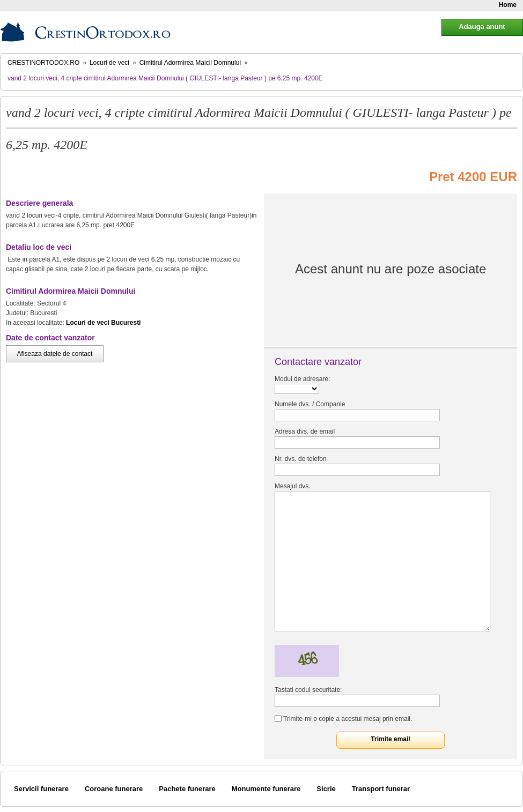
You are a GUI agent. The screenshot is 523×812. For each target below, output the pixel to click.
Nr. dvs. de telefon (301, 459)
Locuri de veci (109, 63)
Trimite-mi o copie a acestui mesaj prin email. (348, 719)
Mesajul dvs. (293, 486)
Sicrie (326, 789)
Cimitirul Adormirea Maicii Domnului (190, 63)
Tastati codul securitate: (308, 690)
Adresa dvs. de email (305, 431)
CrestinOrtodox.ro (43, 63)
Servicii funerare (41, 789)
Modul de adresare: (302, 379)
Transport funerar (381, 789)
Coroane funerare (114, 789)
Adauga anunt (482, 27)
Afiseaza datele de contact (55, 354)
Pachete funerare (187, 789)
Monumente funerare (266, 789)
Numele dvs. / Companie (310, 404)
